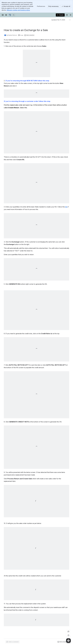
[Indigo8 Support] (10, 15)
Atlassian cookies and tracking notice (18, 10)
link (66, 207)
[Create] (60, 15)
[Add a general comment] (12, 642)
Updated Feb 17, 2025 (58, 20)
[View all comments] (68, 632)
